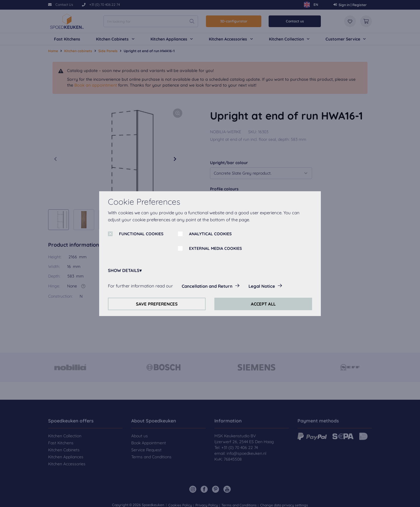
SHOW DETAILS (124, 270)
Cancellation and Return (207, 286)
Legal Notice (262, 286)
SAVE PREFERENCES (157, 304)
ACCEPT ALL (263, 304)
